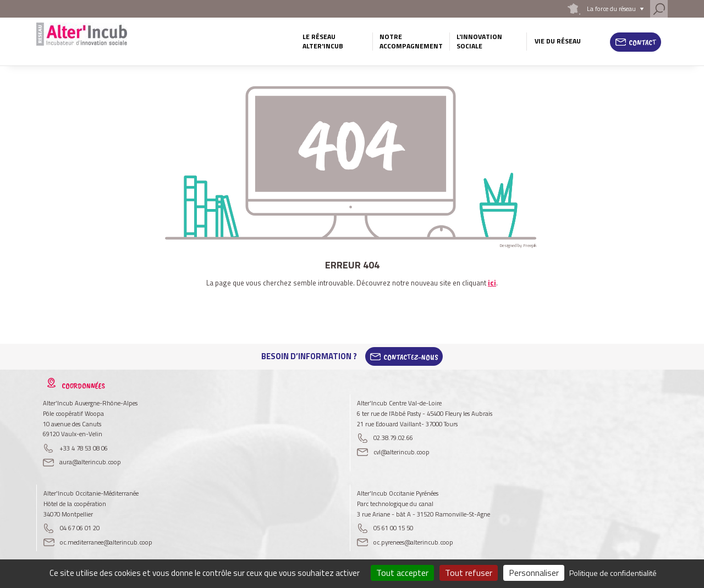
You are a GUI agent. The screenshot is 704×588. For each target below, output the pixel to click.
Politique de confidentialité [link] (613, 573)
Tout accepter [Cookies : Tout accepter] (402, 573)
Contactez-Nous (411, 356)
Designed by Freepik (518, 245)
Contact (643, 42)
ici (492, 283)
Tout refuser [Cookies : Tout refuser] (469, 573)
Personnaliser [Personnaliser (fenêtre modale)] (534, 573)
